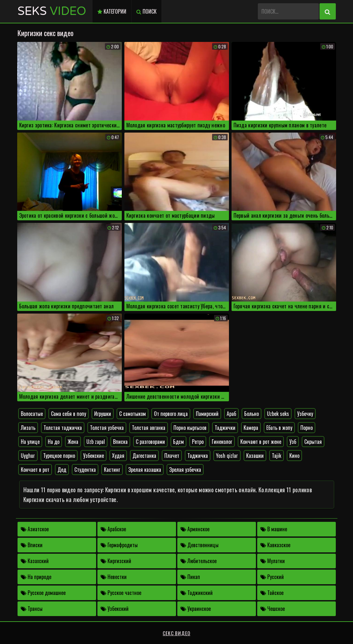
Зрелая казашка (145, 470)
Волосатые (32, 414)
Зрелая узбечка (185, 470)
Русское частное (121, 593)
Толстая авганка (149, 428)
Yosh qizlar (227, 456)
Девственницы (200, 545)
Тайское (272, 593)
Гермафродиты (119, 545)
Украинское (196, 609)
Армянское (195, 529)
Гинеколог (222, 442)
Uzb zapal (96, 442)
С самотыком (132, 414)
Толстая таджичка (63, 428)
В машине (274, 529)
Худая (118, 456)
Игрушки (103, 414)
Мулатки (273, 561)
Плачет (172, 456)
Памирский (207, 414)
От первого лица (171, 414)
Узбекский (115, 609)
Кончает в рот (35, 470)
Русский (272, 577)
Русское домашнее (43, 593)
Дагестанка (144, 456)
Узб (293, 442)
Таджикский (197, 593)
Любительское (199, 561)
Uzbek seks (278, 414)
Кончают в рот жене (261, 442)
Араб (231, 414)
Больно (252, 414)
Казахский (35, 561)
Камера (251, 428)
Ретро (198, 442)
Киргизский (116, 561)
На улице (30, 442)
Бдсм (178, 442)
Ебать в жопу (279, 428)
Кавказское (275, 545)
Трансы (32, 609)
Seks (52, 11)
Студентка (85, 470)
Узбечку (305, 414)
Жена (73, 442)
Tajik (277, 456)
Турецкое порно (59, 456)
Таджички (225, 428)
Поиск (146, 11)
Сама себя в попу (69, 414)
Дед (62, 470)
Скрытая (313, 442)
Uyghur (28, 456)
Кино (294, 456)
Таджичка (198, 456)
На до (54, 442)
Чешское (273, 609)
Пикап (190, 577)
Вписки (32, 545)
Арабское (113, 529)
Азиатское (35, 529)
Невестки (114, 577)
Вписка (120, 442)
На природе (36, 577)
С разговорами (150, 442)
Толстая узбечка (107, 428)
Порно (307, 428)
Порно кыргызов (190, 428)
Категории (112, 11)
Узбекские (94, 456)
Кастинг (112, 470)
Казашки (255, 456)
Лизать (28, 428)
